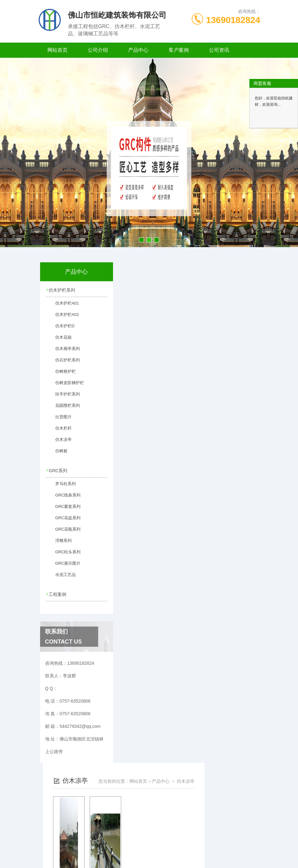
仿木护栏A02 (63, 318)
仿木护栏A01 (63, 306)
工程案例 (58, 594)
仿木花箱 (60, 341)
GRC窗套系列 (64, 509)
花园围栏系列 (63, 409)
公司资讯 (219, 50)
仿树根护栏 (62, 375)
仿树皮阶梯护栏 (65, 386)
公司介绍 (98, 50)
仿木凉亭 (60, 443)
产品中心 (138, 50)
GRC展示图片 (64, 566)
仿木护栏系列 (63, 290)
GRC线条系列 (64, 498)
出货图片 (60, 420)
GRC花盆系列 (64, 521)
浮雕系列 (60, 544)
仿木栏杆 (60, 431)
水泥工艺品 (62, 578)
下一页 (198, 372)
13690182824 (233, 20)
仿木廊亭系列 (63, 352)
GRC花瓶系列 (64, 532)
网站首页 (57, 50)
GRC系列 (59, 470)
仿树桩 (58, 454)
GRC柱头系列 (64, 555)
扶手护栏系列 (63, 397)
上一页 (161, 372)
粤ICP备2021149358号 (196, 848)
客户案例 (179, 50)
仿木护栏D (61, 329)
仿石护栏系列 (63, 363)
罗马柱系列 (62, 487)
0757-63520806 (115, 838)
